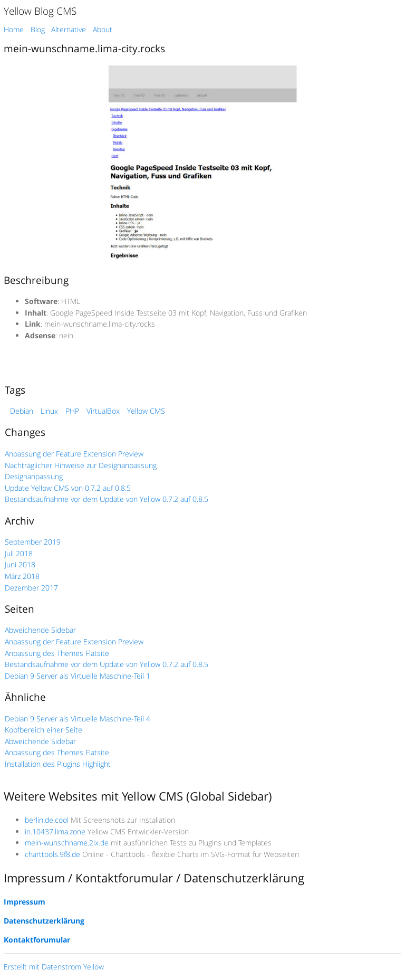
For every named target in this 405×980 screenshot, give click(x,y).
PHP (72, 411)
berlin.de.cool (47, 820)
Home (14, 29)
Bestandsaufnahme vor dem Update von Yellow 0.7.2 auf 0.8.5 (107, 499)
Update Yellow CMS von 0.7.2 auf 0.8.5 (68, 488)
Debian (22, 411)
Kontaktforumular (37, 940)
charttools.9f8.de (52, 854)
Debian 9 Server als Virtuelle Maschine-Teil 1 (78, 676)
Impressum (25, 902)
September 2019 (33, 542)
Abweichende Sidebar (40, 630)
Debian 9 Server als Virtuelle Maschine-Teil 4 (78, 719)
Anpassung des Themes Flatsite (57, 653)
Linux (49, 411)
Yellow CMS (146, 411)
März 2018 (22, 576)
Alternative (69, 29)
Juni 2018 (20, 564)
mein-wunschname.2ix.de (67, 843)
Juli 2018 (19, 553)
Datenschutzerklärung (44, 921)
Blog (38, 29)
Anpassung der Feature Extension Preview (74, 454)
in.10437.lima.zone (55, 831)
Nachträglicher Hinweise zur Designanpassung (81, 465)
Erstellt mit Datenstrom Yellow (54, 967)
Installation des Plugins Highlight (58, 764)
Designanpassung (34, 476)
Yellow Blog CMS (40, 11)
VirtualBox (103, 411)
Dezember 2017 (31, 588)
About (103, 29)
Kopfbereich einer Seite (44, 730)
